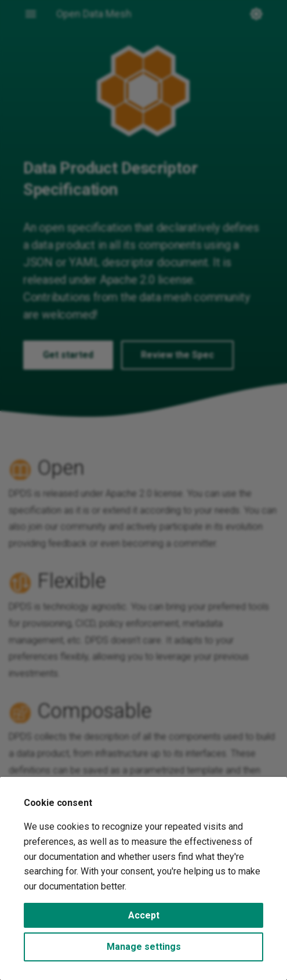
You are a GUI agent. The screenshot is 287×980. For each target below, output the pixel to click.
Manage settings (144, 947)
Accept (144, 915)
